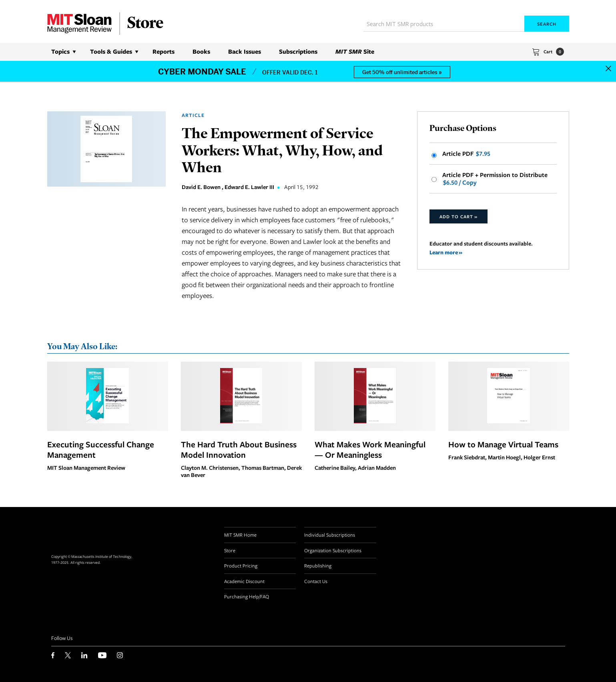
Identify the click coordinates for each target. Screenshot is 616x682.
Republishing (318, 565)
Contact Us (316, 581)
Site (355, 51)
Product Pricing (241, 565)
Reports (164, 51)
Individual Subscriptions (330, 535)
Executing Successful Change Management (101, 449)
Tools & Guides (111, 51)
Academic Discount (244, 581)
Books (201, 51)
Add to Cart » (458, 216)
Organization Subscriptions (333, 550)
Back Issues (245, 51)
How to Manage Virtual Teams (503, 444)
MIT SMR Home (240, 535)
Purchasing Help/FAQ (247, 596)
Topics (60, 51)
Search (547, 24)
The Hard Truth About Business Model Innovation (239, 449)
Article (193, 115)
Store (230, 550)
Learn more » (446, 252)
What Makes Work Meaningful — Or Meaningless (370, 449)
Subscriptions (298, 51)
